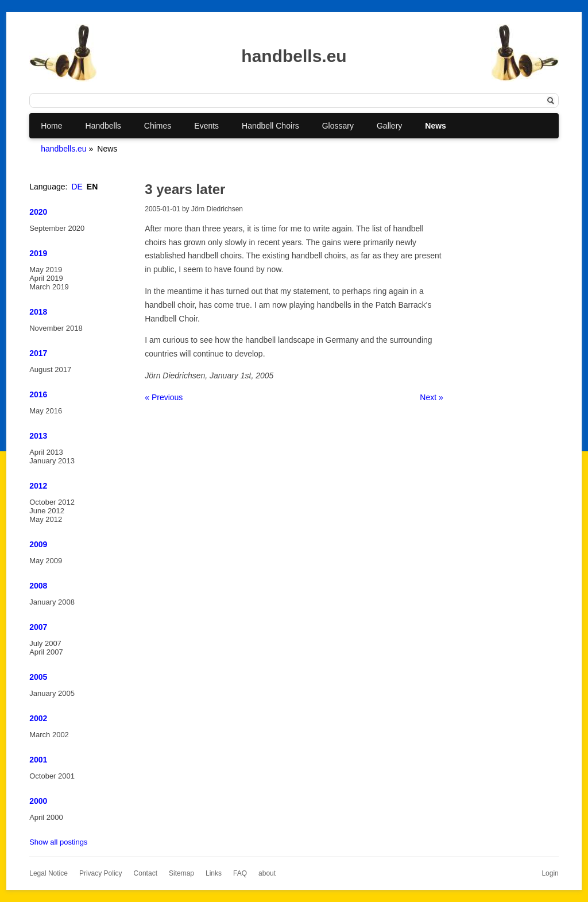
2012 (38, 486)
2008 (38, 586)
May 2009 (46, 561)
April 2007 (46, 652)
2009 (38, 544)
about (267, 873)
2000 (38, 801)
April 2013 (46, 452)
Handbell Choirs (270, 126)
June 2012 (47, 511)
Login (550, 873)
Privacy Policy (101, 873)
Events (206, 126)
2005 (38, 677)
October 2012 (52, 502)
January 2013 (52, 461)
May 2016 (46, 411)
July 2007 (45, 643)
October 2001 (52, 776)
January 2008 (52, 602)
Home (51, 126)
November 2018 (56, 328)
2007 (38, 627)
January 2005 (52, 693)
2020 (38, 212)
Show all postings (58, 842)
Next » (431, 397)
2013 (38, 436)
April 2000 (46, 817)
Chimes (158, 126)
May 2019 (46, 270)
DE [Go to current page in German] (77, 187)
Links (214, 873)
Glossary (338, 126)
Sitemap (181, 873)
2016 (38, 394)
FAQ (240, 873)
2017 (38, 353)
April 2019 (46, 278)
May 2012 (46, 519)
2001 (38, 760)
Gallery (389, 126)
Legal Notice (49, 873)
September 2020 (57, 228)
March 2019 (49, 287)
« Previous (164, 397)
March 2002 (49, 735)
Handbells (103, 126)
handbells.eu (63, 149)
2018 (38, 312)
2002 (38, 718)
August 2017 (50, 369)
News (436, 126)
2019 (38, 253)
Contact (146, 873)
